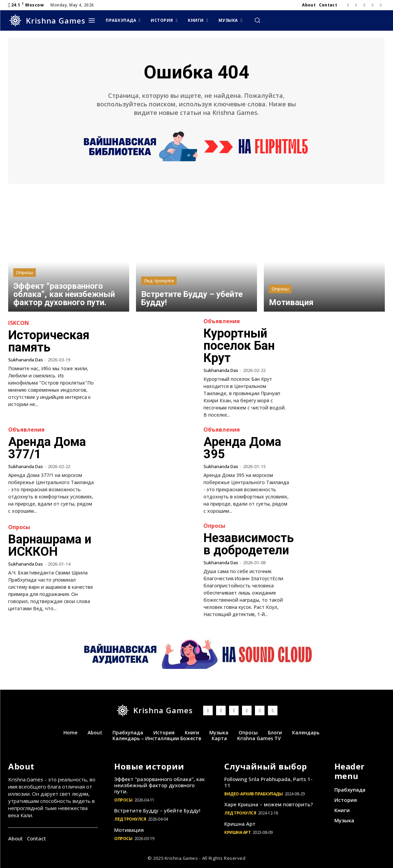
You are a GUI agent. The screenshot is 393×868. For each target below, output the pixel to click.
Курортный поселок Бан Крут (239, 346)
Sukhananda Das (26, 360)
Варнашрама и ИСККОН (50, 545)
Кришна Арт (240, 824)
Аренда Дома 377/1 (47, 448)
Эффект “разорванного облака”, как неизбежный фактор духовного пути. (160, 785)
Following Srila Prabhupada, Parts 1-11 (268, 782)
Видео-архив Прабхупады (253, 794)
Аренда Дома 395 (242, 448)
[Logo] (47, 20)
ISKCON (19, 323)
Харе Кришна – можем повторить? (269, 804)
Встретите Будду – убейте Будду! (157, 810)
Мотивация (129, 830)
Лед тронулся (159, 281)
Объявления (222, 321)
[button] (257, 20)
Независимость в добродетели (249, 544)
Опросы (25, 272)
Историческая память (49, 341)
